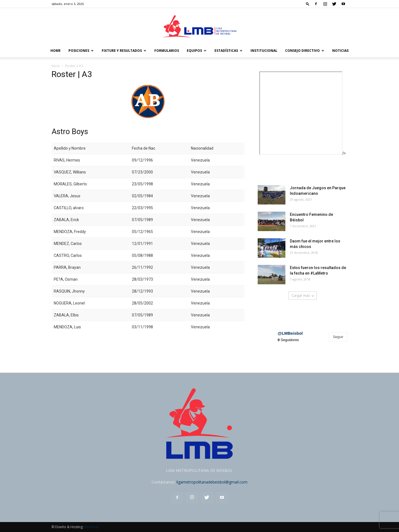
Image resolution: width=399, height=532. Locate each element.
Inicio (56, 66)
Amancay (91, 527)
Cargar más (303, 296)
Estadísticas (228, 51)
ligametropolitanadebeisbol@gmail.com (212, 482)
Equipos (197, 51)
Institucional (264, 51)
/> (303, 153)
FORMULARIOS (167, 51)
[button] (308, 4)
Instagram (270, 317)
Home (56, 51)
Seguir (338, 337)
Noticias (340, 51)
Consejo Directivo (305, 51)
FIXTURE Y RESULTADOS (124, 51)
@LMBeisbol (290, 333)
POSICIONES (81, 51)
